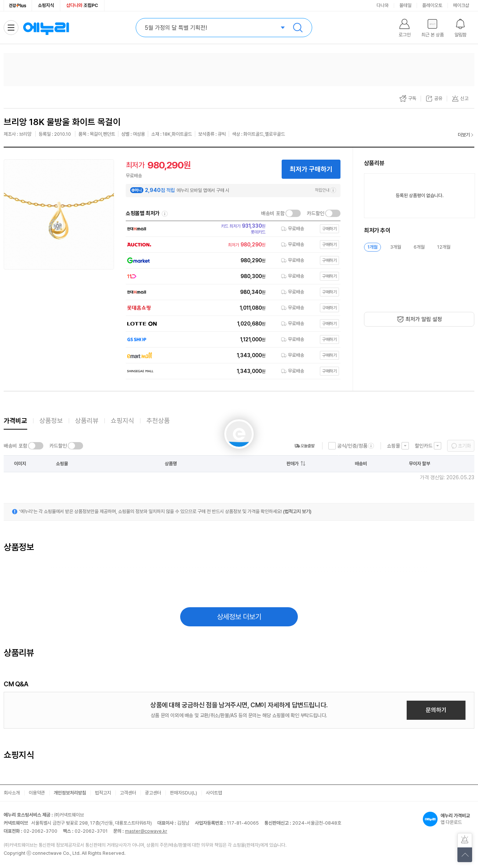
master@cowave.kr (146, 831)
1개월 (372, 247)
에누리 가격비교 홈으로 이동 (46, 28)
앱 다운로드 (449, 819)
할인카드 (424, 446)
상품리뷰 (87, 421)
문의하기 (436, 710)
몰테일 (405, 5)
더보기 (464, 135)
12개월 (444, 247)
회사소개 (12, 793)
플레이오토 (432, 5)
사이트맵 (214, 793)
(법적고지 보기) (297, 511)
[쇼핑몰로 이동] (231, 229)
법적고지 (103, 793)
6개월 (419, 247)
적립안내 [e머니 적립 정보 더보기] (325, 190)
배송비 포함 (273, 213)
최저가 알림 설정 (424, 319)
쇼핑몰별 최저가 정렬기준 (165, 214)
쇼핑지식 (46, 5)
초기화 (464, 446)
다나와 (383, 5)
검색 (298, 28)
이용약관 (37, 793)
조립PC (82, 5)
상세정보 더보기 (239, 617)
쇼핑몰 (393, 446)
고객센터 (128, 793)
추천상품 (158, 421)
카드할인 (315, 213)
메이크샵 (461, 5)
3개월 (396, 247)
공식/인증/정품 (352, 446)
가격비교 (15, 421)
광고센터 (153, 793)
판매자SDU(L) (183, 793)
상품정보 (51, 421)
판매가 (292, 464)
